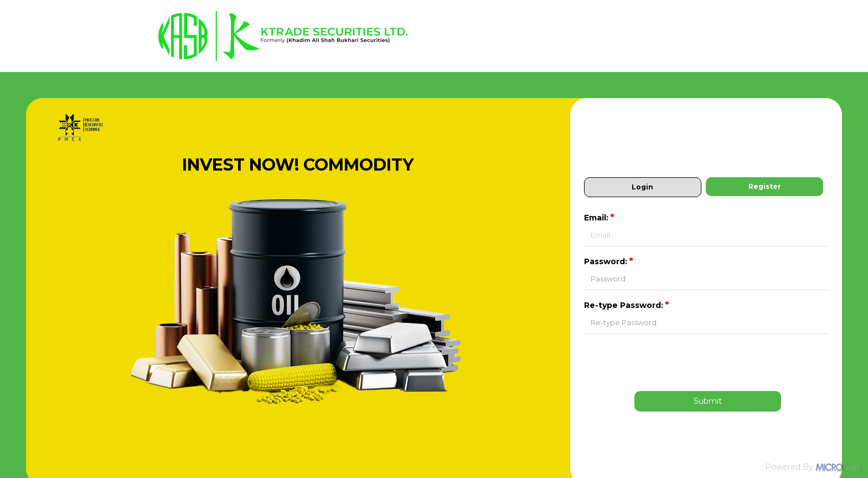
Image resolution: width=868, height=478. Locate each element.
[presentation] (708, 362)
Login (642, 187)
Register (765, 186)
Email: (600, 218)
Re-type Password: (627, 305)
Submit (708, 401)
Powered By (814, 467)
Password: (609, 261)
